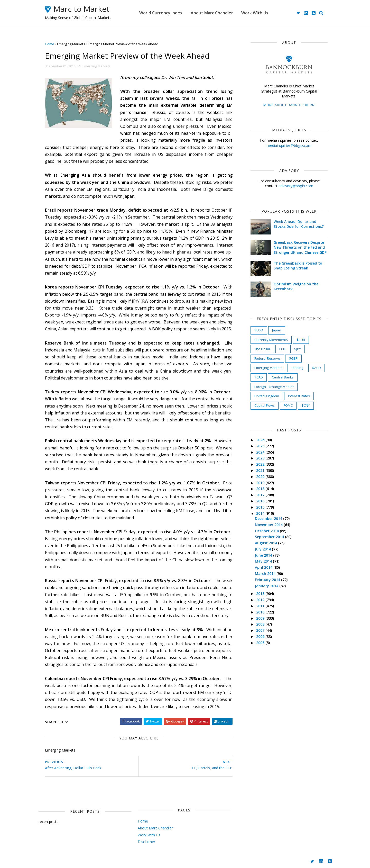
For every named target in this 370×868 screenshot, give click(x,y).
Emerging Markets (71, 44)
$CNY (306, 405)
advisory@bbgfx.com (296, 186)
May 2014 (264, 561)
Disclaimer (146, 842)
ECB (282, 349)
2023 (261, 458)
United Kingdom (267, 396)
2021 (261, 470)
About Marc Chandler (212, 13)
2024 (261, 452)
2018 (261, 489)
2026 (261, 440)
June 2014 (264, 555)
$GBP (293, 358)
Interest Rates (299, 396)
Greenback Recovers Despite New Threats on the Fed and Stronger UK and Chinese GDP (300, 247)
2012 (261, 600)
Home (50, 44)
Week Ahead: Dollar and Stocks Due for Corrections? (299, 224)
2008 (261, 624)
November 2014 (269, 525)
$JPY (298, 349)
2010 (261, 612)
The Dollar (262, 349)
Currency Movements (271, 340)
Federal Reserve (267, 358)
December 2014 (269, 518)
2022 (261, 464)
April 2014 (264, 567)
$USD (259, 330)
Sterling (297, 368)
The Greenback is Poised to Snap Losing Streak (298, 266)
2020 (261, 477)
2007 (261, 630)
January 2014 (267, 586)
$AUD (317, 368)
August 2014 (266, 543)
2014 (261, 513)
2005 (261, 643)
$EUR (301, 340)
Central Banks (283, 377)
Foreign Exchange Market (274, 387)
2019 (261, 483)
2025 (261, 446)
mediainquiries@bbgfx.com (289, 145)
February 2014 (268, 580)
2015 (261, 507)
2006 (261, 636)
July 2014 (263, 549)
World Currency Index (161, 13)
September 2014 (270, 537)
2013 (261, 594)
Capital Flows (265, 405)
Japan (277, 330)
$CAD (259, 377)
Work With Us (255, 13)
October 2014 (267, 531)
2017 (261, 495)
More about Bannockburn (289, 105)
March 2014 (266, 573)
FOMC (288, 405)
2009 (261, 618)
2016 (261, 501)
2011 (261, 606)
